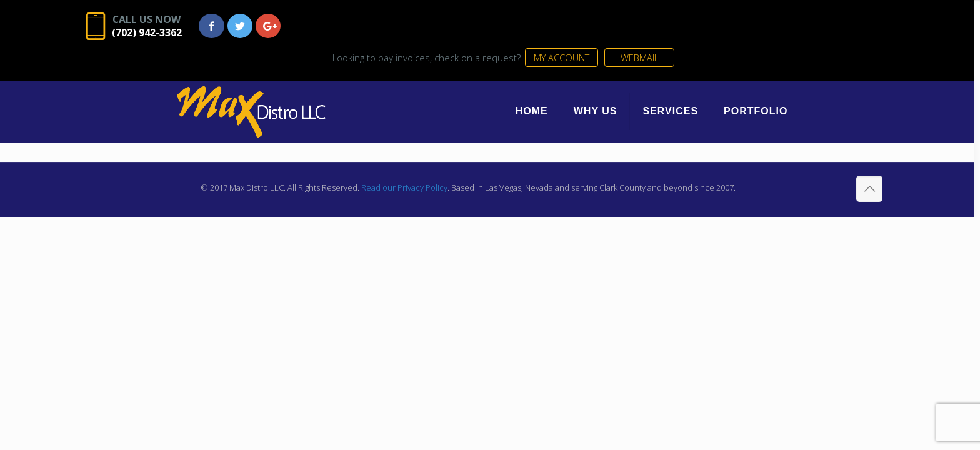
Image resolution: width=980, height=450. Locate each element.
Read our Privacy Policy (402, 162)
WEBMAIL (816, 29)
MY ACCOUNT (735, 29)
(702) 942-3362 (190, 33)
